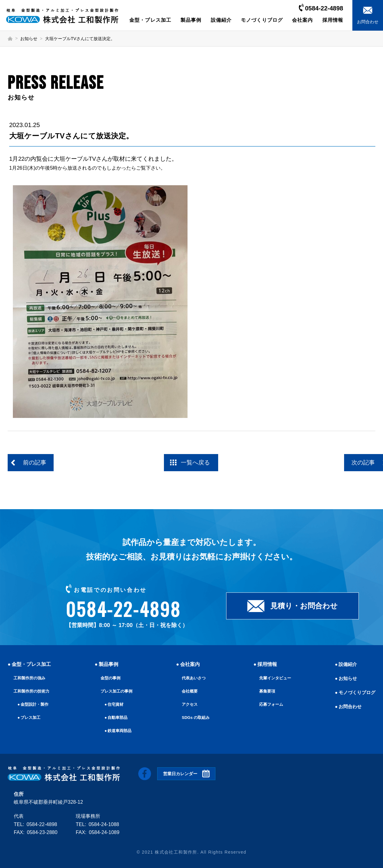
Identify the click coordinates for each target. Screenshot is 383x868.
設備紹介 (221, 20)
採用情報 (333, 20)
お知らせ (29, 39)
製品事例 (191, 20)
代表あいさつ (193, 678)
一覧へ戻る (196, 463)
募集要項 (265, 691)
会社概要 (188, 691)
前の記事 (36, 463)
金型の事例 (110, 678)
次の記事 (347, 463)
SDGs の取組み (195, 717)
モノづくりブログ (262, 20)
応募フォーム (270, 704)
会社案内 (302, 20)
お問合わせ (348, 706)
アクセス (188, 704)
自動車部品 (117, 717)
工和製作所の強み (31, 678)
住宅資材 (115, 704)
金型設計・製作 (36, 704)
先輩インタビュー (274, 678)
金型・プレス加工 (150, 20)
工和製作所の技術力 (33, 691)
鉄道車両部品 (119, 731)
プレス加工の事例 (116, 691)
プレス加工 (32, 717)
